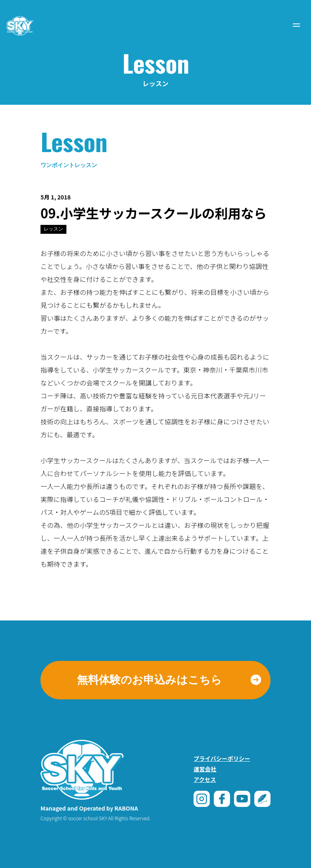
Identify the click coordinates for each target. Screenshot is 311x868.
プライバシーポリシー (222, 758)
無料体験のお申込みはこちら (149, 680)
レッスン (53, 229)
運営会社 (205, 769)
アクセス (205, 779)
